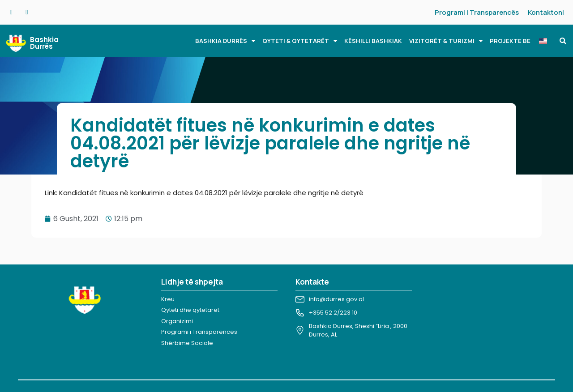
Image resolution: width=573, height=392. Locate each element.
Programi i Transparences (199, 332)
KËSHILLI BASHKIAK (373, 41)
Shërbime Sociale (187, 343)
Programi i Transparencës (477, 12)
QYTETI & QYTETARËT (300, 41)
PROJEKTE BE (510, 41)
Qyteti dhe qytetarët (190, 310)
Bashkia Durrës (44, 43)
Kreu (168, 299)
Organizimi (177, 321)
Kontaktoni (546, 12)
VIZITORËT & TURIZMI (446, 41)
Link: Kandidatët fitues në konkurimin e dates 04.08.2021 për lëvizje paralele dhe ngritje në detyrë (204, 193)
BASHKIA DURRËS (225, 41)
